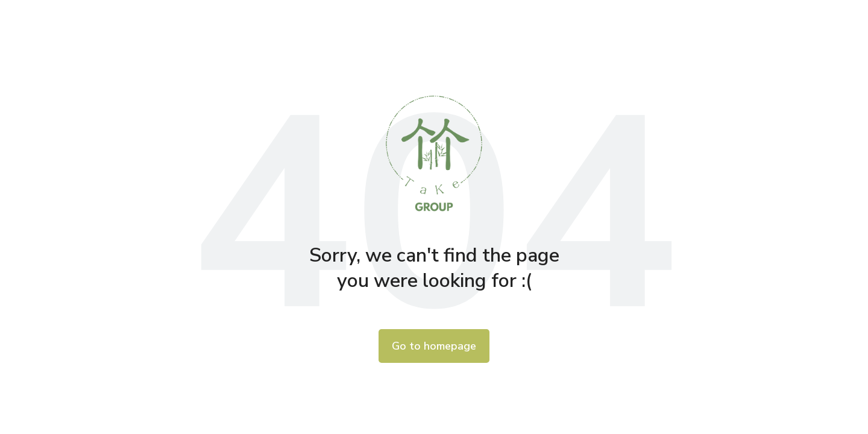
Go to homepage (434, 346)
